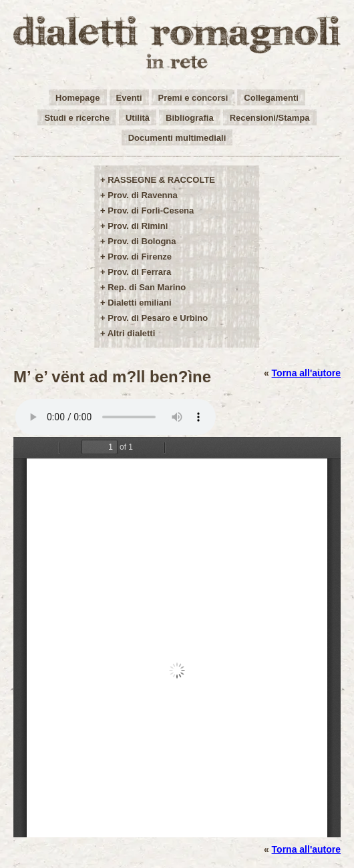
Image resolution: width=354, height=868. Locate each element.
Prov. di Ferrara (139, 272)
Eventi (129, 98)
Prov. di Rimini (138, 226)
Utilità (138, 118)
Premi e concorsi (193, 98)
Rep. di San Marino (147, 287)
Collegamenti (271, 98)
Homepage (77, 98)
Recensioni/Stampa (270, 118)
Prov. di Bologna (142, 241)
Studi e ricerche (77, 118)
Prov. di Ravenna (143, 195)
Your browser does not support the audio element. (116, 417)
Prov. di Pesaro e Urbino (158, 318)
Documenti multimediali (177, 138)
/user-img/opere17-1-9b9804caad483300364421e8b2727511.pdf (177, 637)
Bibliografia (190, 118)
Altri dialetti (132, 333)
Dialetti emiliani (139, 303)
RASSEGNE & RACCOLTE (161, 180)
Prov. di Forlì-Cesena (151, 210)
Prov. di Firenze (140, 257)
